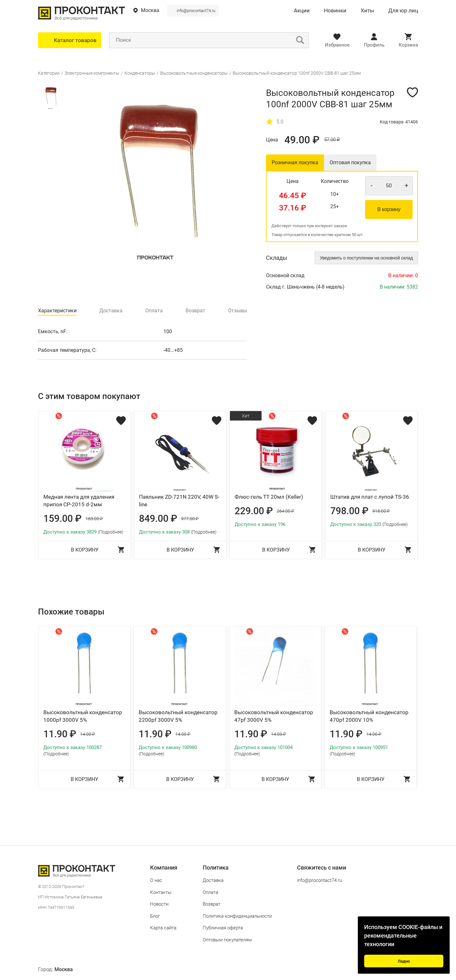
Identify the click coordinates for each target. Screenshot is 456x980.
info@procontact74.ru (196, 11)
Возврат (212, 904)
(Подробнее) (111, 532)
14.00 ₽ (88, 734)
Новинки (335, 11)
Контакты (161, 892)
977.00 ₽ (190, 519)
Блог (155, 916)
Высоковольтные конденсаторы (194, 73)
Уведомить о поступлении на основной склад (366, 258)
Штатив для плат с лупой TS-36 (370, 497)
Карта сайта (163, 928)
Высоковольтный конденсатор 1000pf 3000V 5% (83, 716)
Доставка (213, 880)
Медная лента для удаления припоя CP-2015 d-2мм (79, 501)
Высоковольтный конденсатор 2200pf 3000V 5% (178, 716)
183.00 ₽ (94, 519)
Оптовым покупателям (227, 940)
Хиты (367, 11)
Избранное (337, 45)
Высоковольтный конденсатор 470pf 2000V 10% (369, 716)
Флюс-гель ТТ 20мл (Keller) (269, 497)
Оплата (210, 892)
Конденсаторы (140, 73)
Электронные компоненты (92, 73)
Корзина (408, 45)
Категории (49, 73)
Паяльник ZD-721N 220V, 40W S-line (179, 501)
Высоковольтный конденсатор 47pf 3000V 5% (274, 716)
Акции (302, 11)
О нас (156, 880)
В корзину (389, 209)
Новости (159, 904)
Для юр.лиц (403, 11)
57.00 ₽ (332, 140)
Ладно (404, 961)
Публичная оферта (223, 928)
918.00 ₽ (381, 511)
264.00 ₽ (285, 511)
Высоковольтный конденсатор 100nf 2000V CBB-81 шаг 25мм (297, 73)
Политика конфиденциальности (237, 916)
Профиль (374, 45)
